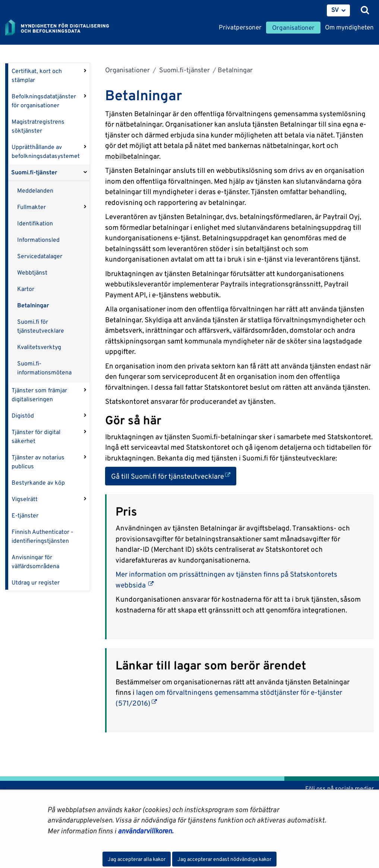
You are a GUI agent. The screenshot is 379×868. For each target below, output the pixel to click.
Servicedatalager (40, 256)
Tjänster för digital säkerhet (36, 436)
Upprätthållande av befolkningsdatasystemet (46, 151)
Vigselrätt (25, 499)
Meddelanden (35, 191)
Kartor (26, 289)
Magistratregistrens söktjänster (38, 126)
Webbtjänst (32, 273)
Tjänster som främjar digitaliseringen (39, 395)
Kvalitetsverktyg (39, 347)
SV (335, 10)
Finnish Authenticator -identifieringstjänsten (42, 536)
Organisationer (127, 70)
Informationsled (38, 240)
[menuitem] (338, 10)
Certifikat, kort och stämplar (37, 75)
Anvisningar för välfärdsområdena (35, 562)
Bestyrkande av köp (38, 483)
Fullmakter (31, 207)
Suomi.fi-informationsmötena (44, 368)
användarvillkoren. (146, 831)
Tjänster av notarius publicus (38, 462)
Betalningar (33, 305)
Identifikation (35, 223)
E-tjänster (25, 515)
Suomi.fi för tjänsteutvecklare (41, 326)
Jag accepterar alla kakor (137, 859)
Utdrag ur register (36, 582)
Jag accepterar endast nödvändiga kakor (224, 859)
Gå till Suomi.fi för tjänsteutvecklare (174, 476)
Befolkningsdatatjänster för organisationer (44, 101)
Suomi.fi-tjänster (34, 172)
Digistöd (23, 416)
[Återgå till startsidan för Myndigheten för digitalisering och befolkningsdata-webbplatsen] (62, 28)
